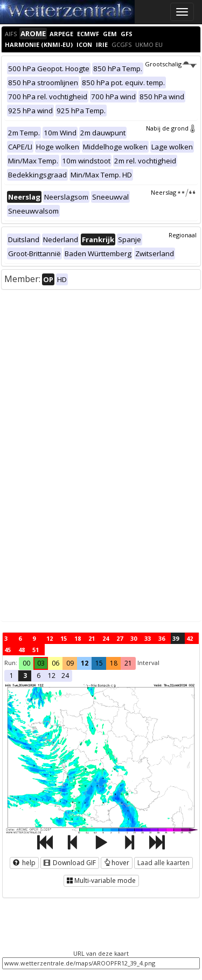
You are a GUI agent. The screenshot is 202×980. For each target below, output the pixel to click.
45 (8, 650)
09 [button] (70, 663)
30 (134, 638)
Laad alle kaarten (163, 863)
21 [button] (128, 663)
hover (117, 863)
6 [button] (39, 676)
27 (120, 638)
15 (64, 638)
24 (106, 638)
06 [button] (55, 663)
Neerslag (174, 192)
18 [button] (114, 663)
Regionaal (183, 235)
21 (92, 638)
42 (190, 638)
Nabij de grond (171, 128)
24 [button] (65, 676)
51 (36, 650)
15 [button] (99, 663)
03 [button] (41, 663)
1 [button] (12, 676)
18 (78, 638)
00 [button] (26, 663)
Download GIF (70, 863)
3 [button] (25, 676)
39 (176, 638)
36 (162, 638)
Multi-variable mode (101, 880)
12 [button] (85, 663)
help (24, 863)
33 (148, 638)
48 (22, 650)
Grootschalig (171, 64)
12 (50, 638)
